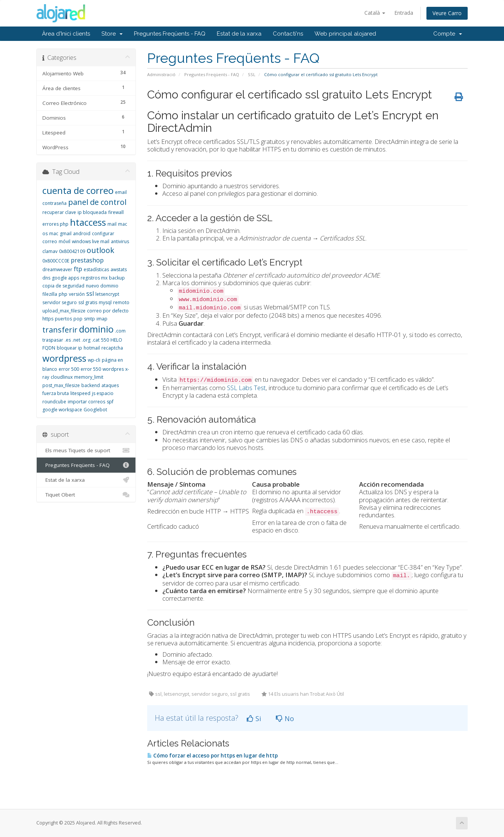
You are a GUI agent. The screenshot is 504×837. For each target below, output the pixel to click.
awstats (119, 269)
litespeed (80, 393)
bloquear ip (69, 348)
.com (120, 331)
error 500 (69, 369)
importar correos (86, 402)
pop (78, 319)
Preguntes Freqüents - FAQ (170, 34)
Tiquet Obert (86, 495)
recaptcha (112, 348)
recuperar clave (59, 212)
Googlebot (95, 410)
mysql (105, 302)
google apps (65, 278)
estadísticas (96, 269)
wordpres (113, 369)
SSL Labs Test (246, 388)
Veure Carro (447, 13)
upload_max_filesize (64, 311)
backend (91, 385)
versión (77, 294)
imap (102, 319)
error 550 (91, 369)
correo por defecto (108, 311)
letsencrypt (107, 294)
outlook (100, 250)
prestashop (87, 260)
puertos (63, 319)
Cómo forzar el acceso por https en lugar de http (212, 756)
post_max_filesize (61, 385)
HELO (116, 340)
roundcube (54, 402)
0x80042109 (72, 251)
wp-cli (94, 360)
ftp (78, 269)
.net (76, 340)
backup (117, 278)
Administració (161, 74)
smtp (89, 319)
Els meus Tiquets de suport (86, 450)
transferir (60, 330)
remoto (121, 302)
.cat (96, 340)
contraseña (54, 203)
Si (254, 718)
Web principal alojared (345, 34)
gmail (66, 233)
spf (110, 402)
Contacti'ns (288, 34)
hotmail (92, 348)
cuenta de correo (78, 190)
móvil (65, 241)
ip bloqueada (92, 212)
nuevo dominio (102, 286)
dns (46, 278)
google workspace (62, 410)
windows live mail (91, 241)
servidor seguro (60, 302)
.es (68, 340)
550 (105, 340)
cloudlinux (62, 377)
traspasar (53, 340)
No (285, 718)
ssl (90, 294)
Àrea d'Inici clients (66, 34)
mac (54, 233)
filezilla (50, 294)
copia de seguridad (63, 286)
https (48, 319)
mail (112, 224)
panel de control (97, 202)
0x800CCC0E (56, 261)
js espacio (103, 393)
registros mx (94, 278)
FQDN (49, 348)
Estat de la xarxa (239, 34)
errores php (55, 224)
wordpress (64, 358)
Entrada (404, 13)
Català (375, 13)
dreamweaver (57, 269)
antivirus (120, 241)
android (82, 233)
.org (86, 340)
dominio (96, 329)
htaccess (88, 222)
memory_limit (89, 377)
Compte (448, 34)
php (63, 294)
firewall (116, 212)
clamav (50, 251)
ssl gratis (88, 302)
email (121, 192)
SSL (252, 74)
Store (112, 34)
